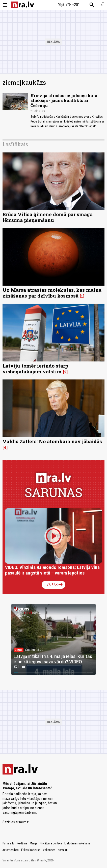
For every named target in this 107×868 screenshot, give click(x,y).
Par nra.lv (8, 843)
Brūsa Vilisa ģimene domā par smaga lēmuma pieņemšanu (48, 217)
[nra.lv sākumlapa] (23, 5)
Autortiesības (11, 850)
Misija (34, 843)
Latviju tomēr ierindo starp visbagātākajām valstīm (35, 369)
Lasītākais (15, 144)
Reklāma (22, 843)
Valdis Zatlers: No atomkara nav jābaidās (52, 441)
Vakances (49, 850)
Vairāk (55, 585)
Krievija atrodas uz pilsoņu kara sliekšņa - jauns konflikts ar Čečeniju (64, 100)
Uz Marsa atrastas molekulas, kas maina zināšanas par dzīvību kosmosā (52, 293)
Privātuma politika (51, 843)
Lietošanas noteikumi (77, 843)
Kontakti (63, 850)
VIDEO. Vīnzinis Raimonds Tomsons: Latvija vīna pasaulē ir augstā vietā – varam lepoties (52, 570)
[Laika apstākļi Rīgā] (69, 5)
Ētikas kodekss (31, 850)
